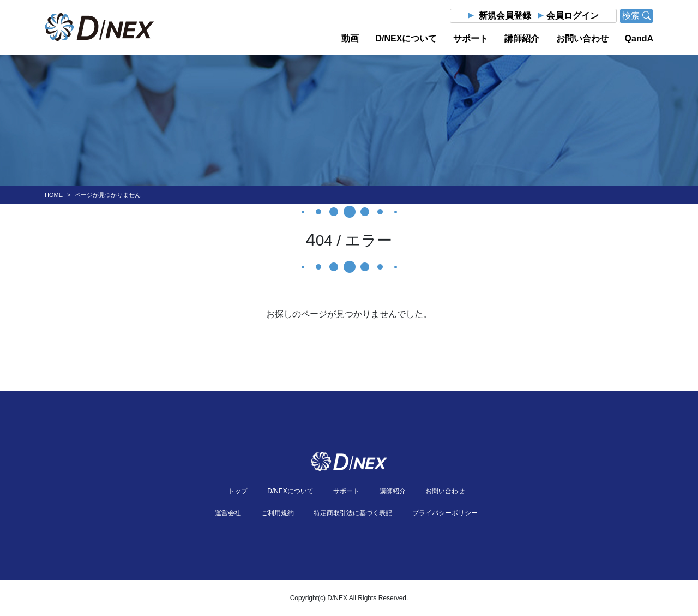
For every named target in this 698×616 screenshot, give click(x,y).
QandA (639, 38)
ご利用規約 (278, 513)
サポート (471, 38)
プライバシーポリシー (445, 513)
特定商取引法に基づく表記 (353, 513)
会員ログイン (573, 16)
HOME (54, 195)
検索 (636, 16)
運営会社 (228, 513)
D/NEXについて (406, 38)
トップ (238, 491)
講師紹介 (522, 38)
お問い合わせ (582, 38)
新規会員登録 (505, 16)
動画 (350, 38)
